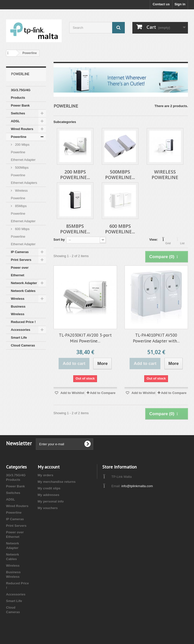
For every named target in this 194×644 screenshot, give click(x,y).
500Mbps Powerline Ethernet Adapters (24, 175)
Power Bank (20, 105)
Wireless (18, 299)
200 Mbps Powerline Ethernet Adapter (23, 152)
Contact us (161, 4)
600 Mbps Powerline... (120, 229)
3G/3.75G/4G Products (21, 94)
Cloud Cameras (23, 345)
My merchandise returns (57, 482)
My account (49, 467)
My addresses (48, 495)
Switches (18, 113)
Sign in (180, 4)
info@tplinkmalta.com (137, 486)
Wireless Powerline (19, 194)
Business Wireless (18, 310)
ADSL (15, 121)
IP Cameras (20, 252)
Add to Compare (103, 393)
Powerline (19, 137)
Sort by (59, 240)
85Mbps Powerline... (75, 229)
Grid (168, 240)
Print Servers (21, 260)
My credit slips (49, 488)
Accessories (21, 330)
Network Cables (23, 291)
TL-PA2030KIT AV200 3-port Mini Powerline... (85, 338)
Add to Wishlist (72, 393)
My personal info (51, 501)
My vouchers (48, 508)
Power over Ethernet (20, 271)
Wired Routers (22, 129)
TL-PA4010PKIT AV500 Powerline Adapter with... (156, 338)
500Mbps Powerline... (120, 175)
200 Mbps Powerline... (75, 175)
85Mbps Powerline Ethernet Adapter (23, 214)
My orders (45, 475)
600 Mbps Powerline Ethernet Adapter (23, 237)
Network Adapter (24, 283)
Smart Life (19, 338)
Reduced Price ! (23, 322)
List (182, 240)
